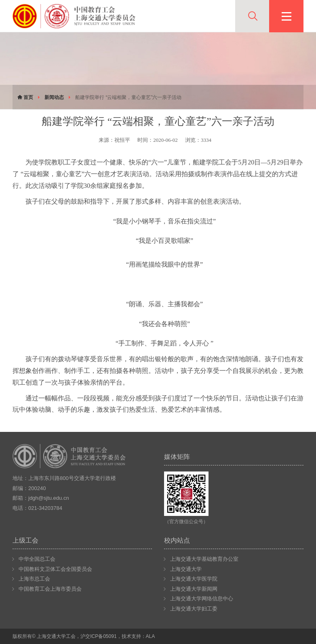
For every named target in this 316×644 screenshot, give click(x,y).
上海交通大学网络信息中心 (202, 599)
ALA (151, 636)
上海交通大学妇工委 (194, 609)
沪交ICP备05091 (98, 636)
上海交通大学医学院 (194, 579)
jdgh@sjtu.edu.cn (49, 498)
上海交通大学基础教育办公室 (204, 559)
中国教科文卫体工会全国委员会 (55, 569)
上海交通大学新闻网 (194, 589)
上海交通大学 (186, 569)
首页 (25, 97)
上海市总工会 (34, 579)
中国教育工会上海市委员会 (50, 589)
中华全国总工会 (37, 559)
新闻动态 (54, 97)
